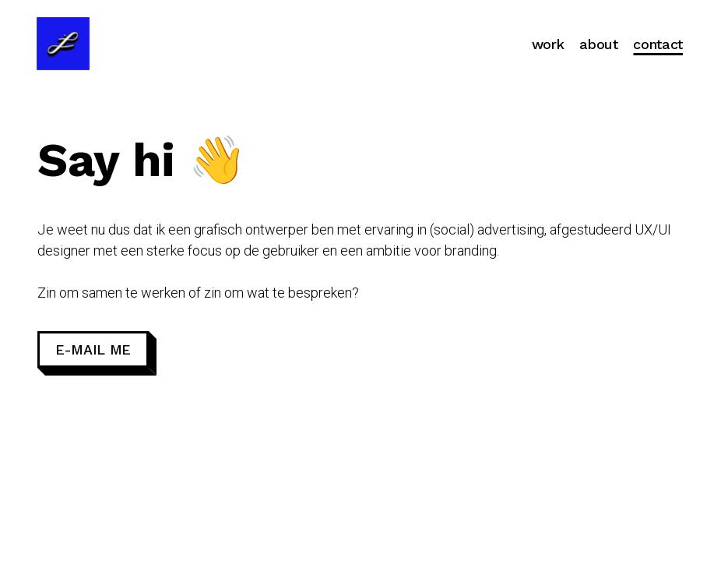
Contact (658, 44)
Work (548, 44)
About (598, 44)
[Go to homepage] (63, 44)
